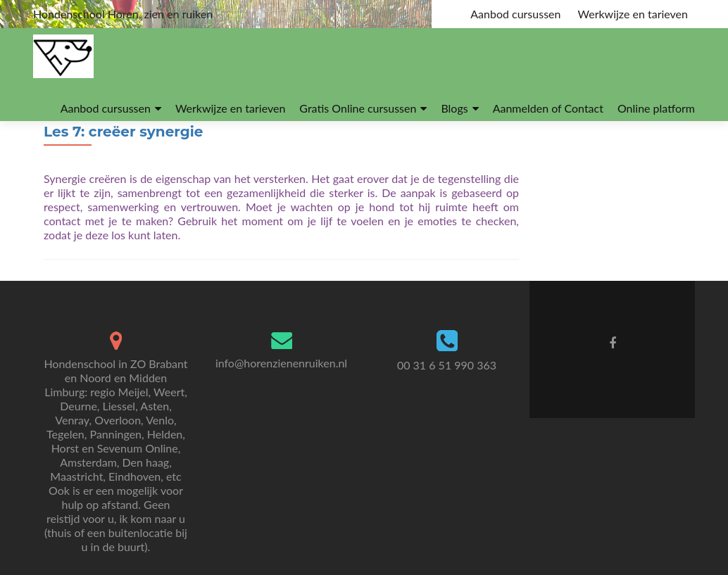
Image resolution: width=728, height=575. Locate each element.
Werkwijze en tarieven (633, 14)
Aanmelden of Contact (548, 108)
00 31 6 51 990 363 (447, 365)
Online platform (656, 108)
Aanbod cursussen (515, 14)
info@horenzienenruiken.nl (281, 363)
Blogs (454, 108)
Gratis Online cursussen (358, 108)
